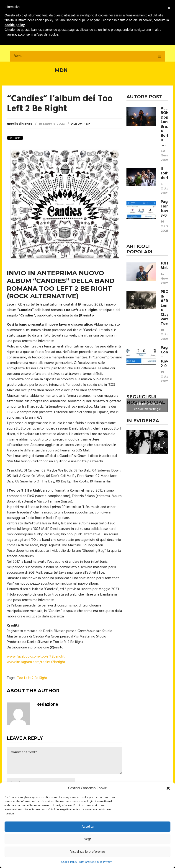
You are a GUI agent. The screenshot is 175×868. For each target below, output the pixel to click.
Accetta (88, 827)
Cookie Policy (69, 862)
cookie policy (15, 25)
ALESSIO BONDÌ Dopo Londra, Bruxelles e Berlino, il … (164, 127)
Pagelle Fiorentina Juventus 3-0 (164, 209)
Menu (18, 56)
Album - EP (81, 124)
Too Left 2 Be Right (32, 678)
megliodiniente (20, 124)
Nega (88, 839)
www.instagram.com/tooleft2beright (36, 662)
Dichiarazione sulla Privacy (95, 862)
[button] (168, 788)
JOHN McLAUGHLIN (164, 266)
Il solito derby (164, 174)
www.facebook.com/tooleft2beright (36, 657)
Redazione (47, 705)
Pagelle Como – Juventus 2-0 (164, 357)
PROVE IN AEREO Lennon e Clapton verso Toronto (164, 308)
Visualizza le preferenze (88, 852)
